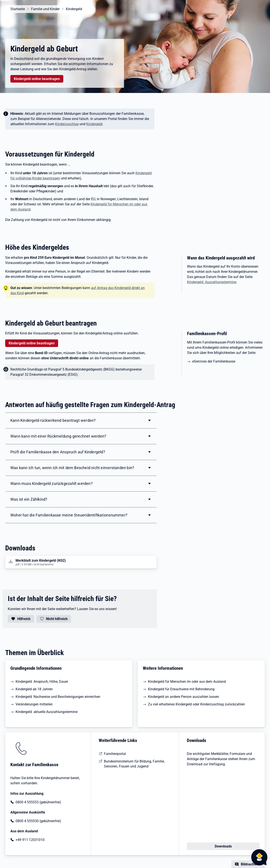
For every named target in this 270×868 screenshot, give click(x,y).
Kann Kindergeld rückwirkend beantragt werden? (53, 420)
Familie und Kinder (45, 9)
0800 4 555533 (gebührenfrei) (38, 802)
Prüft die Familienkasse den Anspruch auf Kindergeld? (58, 452)
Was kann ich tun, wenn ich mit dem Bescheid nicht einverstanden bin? (72, 468)
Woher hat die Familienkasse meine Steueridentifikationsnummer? (69, 515)
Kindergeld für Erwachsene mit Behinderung (181, 689)
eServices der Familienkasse (214, 361)
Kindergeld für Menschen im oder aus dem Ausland (187, 682)
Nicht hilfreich (57, 619)
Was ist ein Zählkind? (29, 499)
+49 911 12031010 (30, 840)
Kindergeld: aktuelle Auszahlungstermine (47, 712)
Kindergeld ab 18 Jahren (34, 689)
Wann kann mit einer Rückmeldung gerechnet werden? (58, 436)
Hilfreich (24, 619)
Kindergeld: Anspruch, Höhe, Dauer (42, 682)
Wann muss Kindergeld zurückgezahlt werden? (52, 484)
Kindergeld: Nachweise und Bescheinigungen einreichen (58, 697)
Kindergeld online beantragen (37, 79)
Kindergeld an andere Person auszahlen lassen (183, 697)
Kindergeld (74, 9)
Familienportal (115, 754)
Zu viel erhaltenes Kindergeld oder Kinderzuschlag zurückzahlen (196, 704)
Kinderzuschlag (67, 124)
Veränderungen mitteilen (34, 704)
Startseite (18, 9)
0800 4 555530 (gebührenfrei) (38, 821)
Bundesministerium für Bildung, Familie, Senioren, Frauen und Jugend (134, 764)
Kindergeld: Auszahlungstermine (212, 282)
